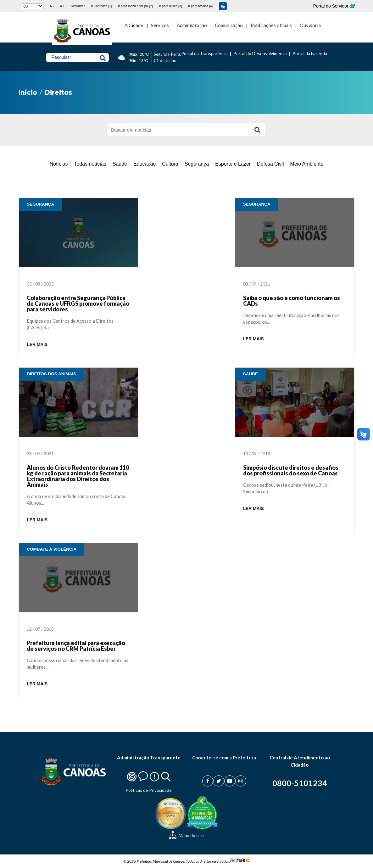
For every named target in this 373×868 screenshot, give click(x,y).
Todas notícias (90, 164)
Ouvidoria (310, 25)
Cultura (170, 164)
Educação (145, 164)
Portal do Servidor (334, 6)
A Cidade (134, 25)
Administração (192, 25)
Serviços (160, 25)
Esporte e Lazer (233, 164)
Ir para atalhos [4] (200, 6)
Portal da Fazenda (310, 53)
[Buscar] (257, 130)
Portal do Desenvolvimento (260, 53)
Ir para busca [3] (170, 6)
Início (28, 92)
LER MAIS (37, 345)
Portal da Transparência (204, 53)
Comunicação (229, 25)
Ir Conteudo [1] (101, 6)
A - (52, 6)
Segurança (197, 164)
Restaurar (78, 6)
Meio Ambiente (307, 164)
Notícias (59, 164)
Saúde (120, 164)
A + (62, 6)
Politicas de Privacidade (149, 790)
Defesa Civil (270, 164)
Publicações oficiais (271, 25)
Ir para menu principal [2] (135, 6)
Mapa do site (186, 835)
